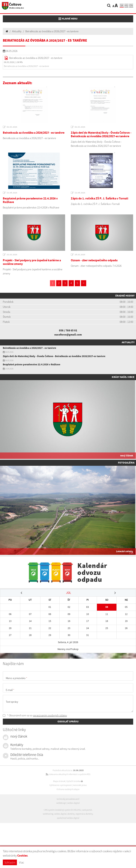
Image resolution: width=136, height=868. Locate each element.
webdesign (61, 803)
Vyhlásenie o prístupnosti (61, 785)
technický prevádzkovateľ (68, 799)
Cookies (22, 856)
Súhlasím (10, 862)
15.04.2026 (12, 193)
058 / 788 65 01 (68, 330)
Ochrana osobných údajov (68, 789)
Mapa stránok (59, 781)
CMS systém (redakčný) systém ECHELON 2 (63, 810)
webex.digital (74, 803)
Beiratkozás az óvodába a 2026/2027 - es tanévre (52, 31)
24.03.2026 (80, 255)
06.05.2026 (12, 127)
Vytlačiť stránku (75, 781)
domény (71, 814)
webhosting (48, 814)
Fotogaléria (126, 463)
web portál (87, 810)
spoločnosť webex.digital (68, 818)
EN (131, 5)
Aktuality (17, 31)
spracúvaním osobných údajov (50, 715)
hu (126, 5)
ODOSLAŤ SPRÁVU (68, 721)
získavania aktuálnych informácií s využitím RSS (68, 774)
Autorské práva (80, 785)
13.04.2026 (80, 193)
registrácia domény (84, 814)
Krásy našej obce (123, 377)
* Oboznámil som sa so (35, 715)
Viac (22, 862)
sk (122, 5)
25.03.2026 (12, 255)
